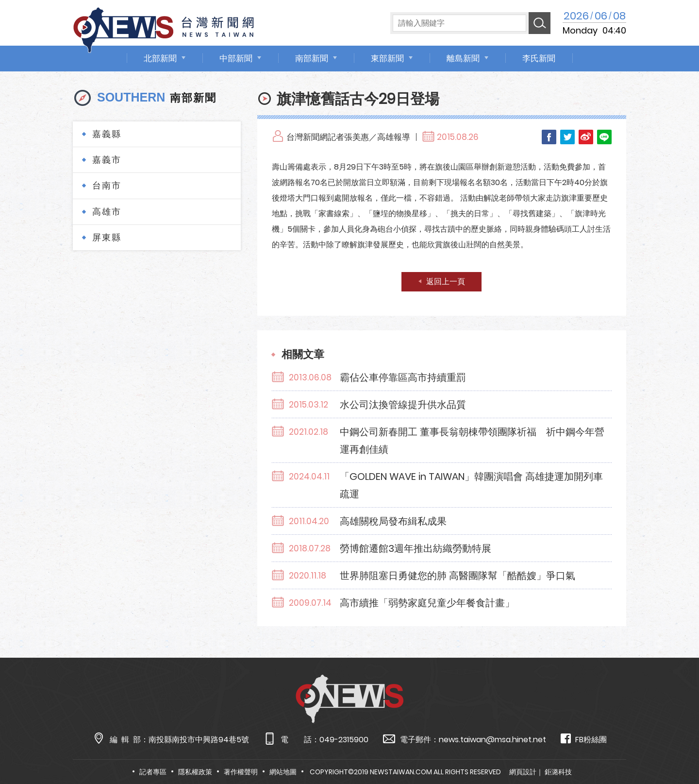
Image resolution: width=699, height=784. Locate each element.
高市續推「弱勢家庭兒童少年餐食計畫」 (427, 603)
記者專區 (153, 772)
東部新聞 (387, 58)
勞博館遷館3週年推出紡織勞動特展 (416, 548)
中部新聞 (236, 58)
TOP (673, 748)
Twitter (567, 137)
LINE (604, 137)
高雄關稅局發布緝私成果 (393, 521)
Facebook (549, 137)
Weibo (586, 137)
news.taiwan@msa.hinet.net (492, 740)
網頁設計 (523, 772)
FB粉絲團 (584, 739)
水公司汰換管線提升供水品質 (403, 405)
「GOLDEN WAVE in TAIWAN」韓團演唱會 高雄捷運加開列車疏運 (471, 485)
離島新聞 (463, 58)
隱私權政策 (195, 772)
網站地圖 (283, 772)
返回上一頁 (446, 281)
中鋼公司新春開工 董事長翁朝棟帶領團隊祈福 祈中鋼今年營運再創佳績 (472, 441)
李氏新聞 (539, 58)
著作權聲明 (241, 772)
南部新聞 (312, 58)
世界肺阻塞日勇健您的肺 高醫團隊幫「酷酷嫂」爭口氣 (458, 576)
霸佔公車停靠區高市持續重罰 (403, 377)
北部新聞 (160, 58)
